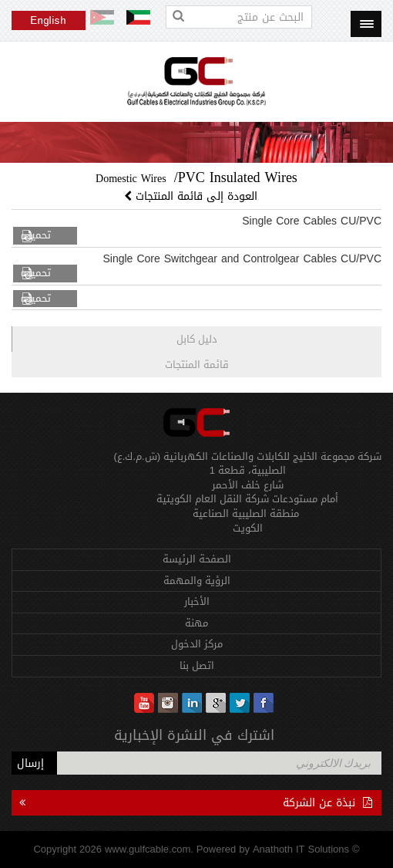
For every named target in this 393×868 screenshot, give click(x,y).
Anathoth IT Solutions (301, 849)
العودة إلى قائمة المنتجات (193, 196)
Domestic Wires (131, 179)
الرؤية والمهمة (197, 581)
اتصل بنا (197, 665)
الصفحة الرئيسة (197, 559)
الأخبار (197, 601)
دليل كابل (197, 339)
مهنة (196, 623)
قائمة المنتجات (197, 365)
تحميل (38, 236)
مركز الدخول (197, 644)
